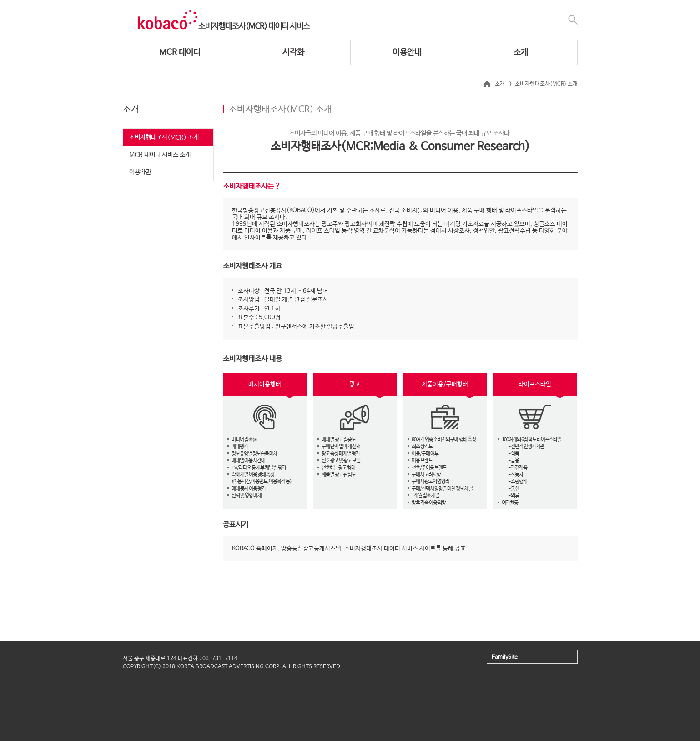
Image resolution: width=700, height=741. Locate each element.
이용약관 (140, 172)
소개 (521, 52)
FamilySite (505, 657)
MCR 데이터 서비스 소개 (160, 155)
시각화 (293, 52)
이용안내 (407, 52)
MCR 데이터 (180, 52)
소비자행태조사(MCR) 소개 (164, 137)
